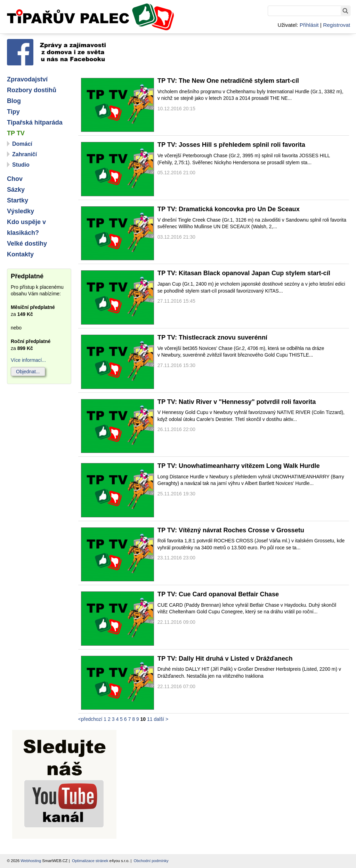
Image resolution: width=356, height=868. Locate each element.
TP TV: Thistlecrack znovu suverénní (212, 337)
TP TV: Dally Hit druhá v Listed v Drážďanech (225, 659)
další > (161, 719)
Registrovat (337, 25)
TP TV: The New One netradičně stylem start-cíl (228, 81)
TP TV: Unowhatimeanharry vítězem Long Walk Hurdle (239, 466)
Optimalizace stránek (90, 861)
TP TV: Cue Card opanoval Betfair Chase (218, 594)
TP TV (16, 133)
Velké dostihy (27, 244)
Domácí (22, 144)
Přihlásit (309, 25)
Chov (15, 179)
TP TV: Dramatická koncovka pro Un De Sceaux (229, 209)
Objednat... (28, 372)
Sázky (16, 190)
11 (150, 719)
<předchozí (90, 719)
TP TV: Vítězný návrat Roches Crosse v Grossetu (231, 530)
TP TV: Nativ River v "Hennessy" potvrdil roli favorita (237, 402)
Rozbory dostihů (32, 90)
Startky (18, 200)
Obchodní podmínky (151, 861)
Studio (21, 165)
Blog (14, 101)
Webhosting (31, 861)
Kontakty (20, 254)
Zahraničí (25, 154)
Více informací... (28, 360)
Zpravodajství (27, 79)
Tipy (13, 112)
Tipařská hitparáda (35, 122)
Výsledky (21, 211)
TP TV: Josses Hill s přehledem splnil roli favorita (231, 145)
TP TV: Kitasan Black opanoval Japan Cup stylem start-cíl (244, 273)
